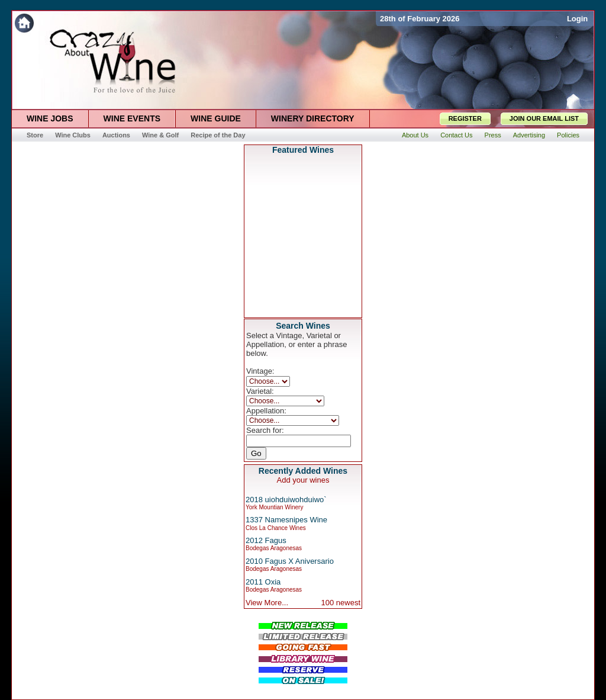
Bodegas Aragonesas (274, 548)
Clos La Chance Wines (276, 528)
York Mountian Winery (274, 507)
